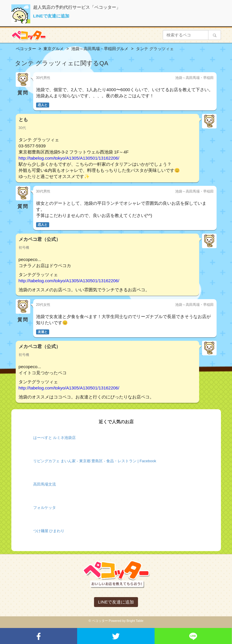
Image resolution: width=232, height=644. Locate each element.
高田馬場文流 (45, 484)
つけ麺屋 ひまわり (49, 531)
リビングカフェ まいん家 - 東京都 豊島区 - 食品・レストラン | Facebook (95, 461)
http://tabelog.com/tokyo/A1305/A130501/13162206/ (69, 158)
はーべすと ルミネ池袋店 (55, 438)
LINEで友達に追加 (51, 16)
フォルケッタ (45, 508)
